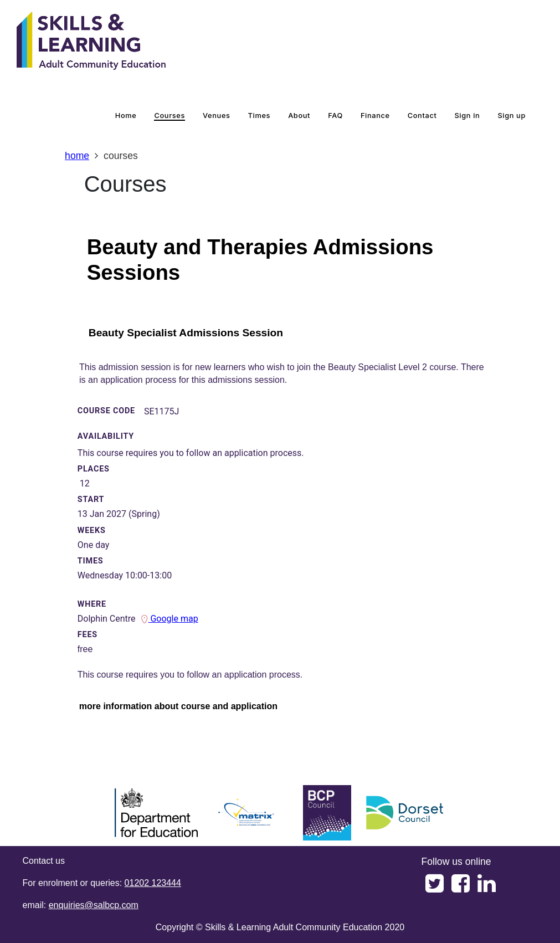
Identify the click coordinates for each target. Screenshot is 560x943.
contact (422, 116)
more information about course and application (178, 706)
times (260, 116)
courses (169, 116)
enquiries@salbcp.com (94, 905)
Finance (375, 116)
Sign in (467, 116)
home (126, 116)
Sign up (512, 116)
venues (217, 116)
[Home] (91, 42)
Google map (169, 619)
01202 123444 (153, 883)
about (299, 116)
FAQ (335, 116)
